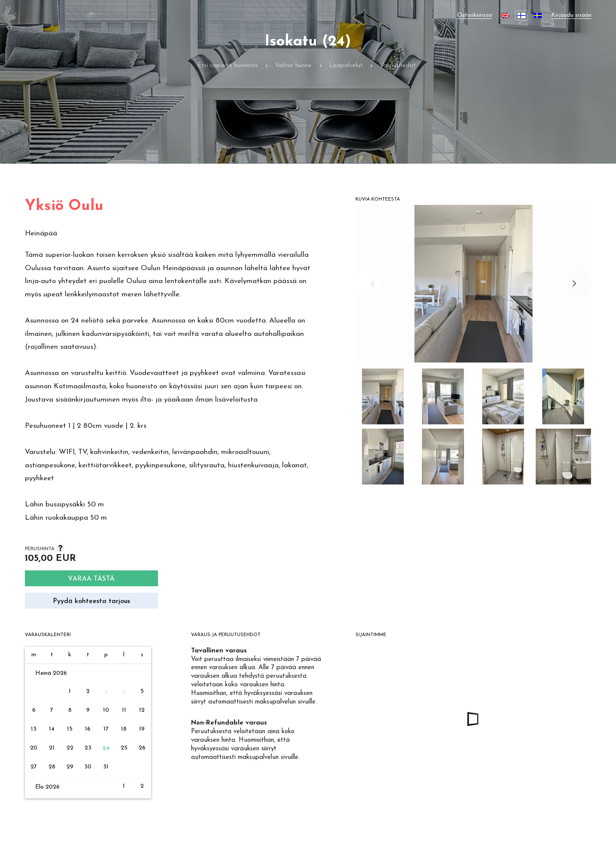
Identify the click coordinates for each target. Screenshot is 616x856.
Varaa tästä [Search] (91, 579)
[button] (383, 399)
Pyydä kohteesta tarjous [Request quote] (91, 601)
